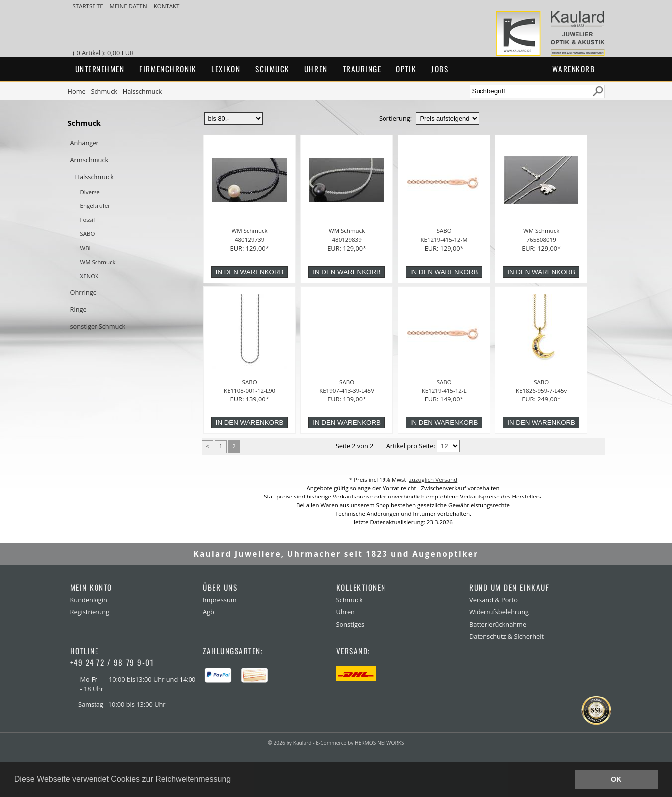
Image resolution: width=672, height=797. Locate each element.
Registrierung (90, 612)
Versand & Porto (493, 600)
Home (77, 91)
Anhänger (85, 143)
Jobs (440, 69)
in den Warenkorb (250, 272)
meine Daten (129, 6)
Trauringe (362, 69)
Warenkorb (574, 69)
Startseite (89, 6)
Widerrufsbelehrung (499, 612)
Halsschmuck (143, 91)
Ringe (78, 309)
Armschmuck (90, 160)
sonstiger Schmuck (98, 326)
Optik (406, 69)
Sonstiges (350, 624)
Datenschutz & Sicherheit (506, 636)
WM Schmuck (98, 262)
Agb (209, 612)
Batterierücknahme (498, 624)
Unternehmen (100, 69)
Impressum (220, 600)
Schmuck (272, 69)
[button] (235, 780)
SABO (88, 234)
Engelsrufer (95, 206)
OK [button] (616, 779)
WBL (86, 248)
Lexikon (226, 69)
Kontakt (167, 6)
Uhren (316, 69)
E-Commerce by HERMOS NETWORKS (360, 743)
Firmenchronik (168, 69)
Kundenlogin (89, 600)
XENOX (89, 276)
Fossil (88, 220)
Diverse (90, 192)
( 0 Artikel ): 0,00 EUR (105, 53)
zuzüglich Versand (433, 479)
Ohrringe (83, 292)
